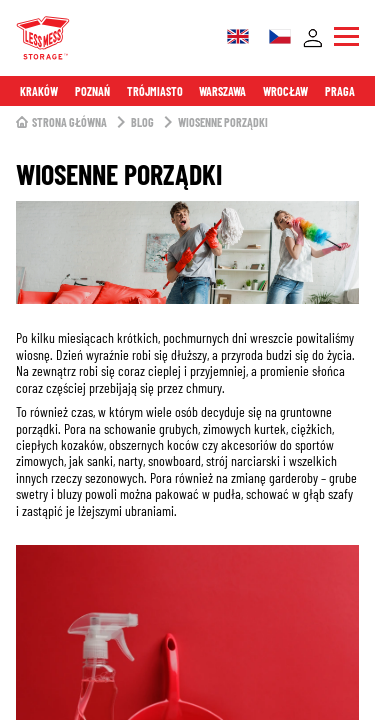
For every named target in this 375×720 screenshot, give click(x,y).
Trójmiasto (155, 91)
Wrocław (285, 91)
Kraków (39, 91)
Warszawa (222, 91)
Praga (340, 91)
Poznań (92, 91)
